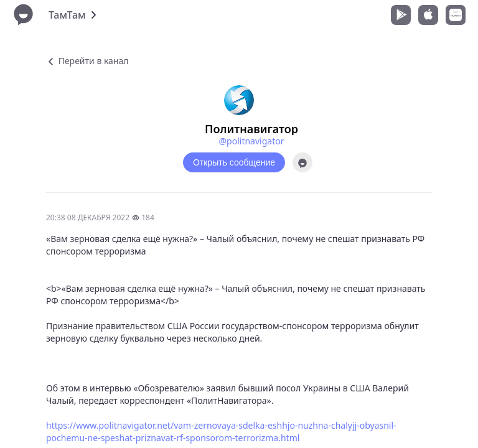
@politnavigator (252, 141)
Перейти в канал (87, 61)
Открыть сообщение (234, 162)
